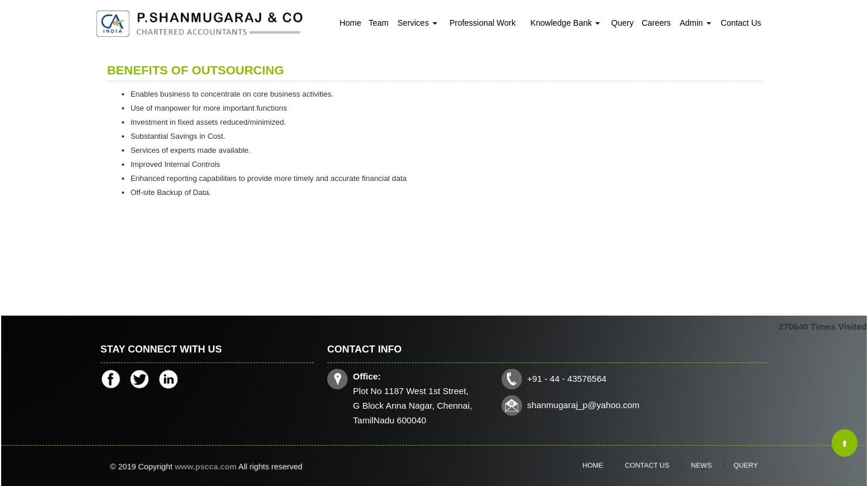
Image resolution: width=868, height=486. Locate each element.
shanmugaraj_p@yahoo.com (583, 404)
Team (379, 23)
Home (350, 23)
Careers (656, 23)
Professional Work (483, 23)
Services (417, 23)
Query (622, 23)
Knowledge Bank (565, 23)
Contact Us (741, 23)
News (692, 466)
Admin (695, 23)
